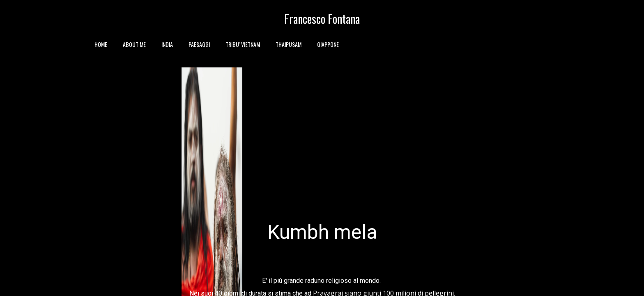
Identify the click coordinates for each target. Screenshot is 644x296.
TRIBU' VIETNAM (243, 44)
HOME (101, 44)
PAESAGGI (199, 44)
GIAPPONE (328, 44)
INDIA (167, 44)
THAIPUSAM (289, 44)
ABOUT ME (134, 44)
